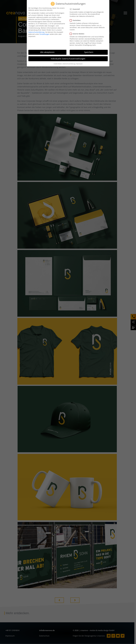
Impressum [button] (79, 64)
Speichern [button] (89, 52)
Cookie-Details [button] (58, 64)
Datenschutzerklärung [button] (69, 64)
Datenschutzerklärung (36, 32)
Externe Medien (78, 34)
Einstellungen (45, 34)
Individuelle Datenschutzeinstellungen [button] (68, 59)
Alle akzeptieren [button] (47, 52)
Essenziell (75, 9)
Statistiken (76, 20)
